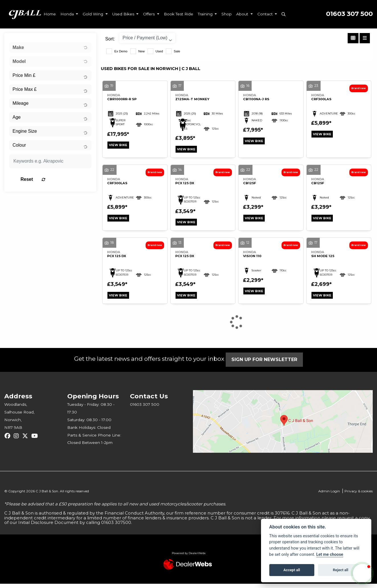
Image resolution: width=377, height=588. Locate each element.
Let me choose (330, 555)
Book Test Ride (179, 14)
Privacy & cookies (359, 495)
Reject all (341, 570)
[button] (362, 573)
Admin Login (329, 495)
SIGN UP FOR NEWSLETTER (268, 364)
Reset (64, 179)
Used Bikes (124, 14)
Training (206, 14)
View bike (120, 146)
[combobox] (50, 48)
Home (50, 14)
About (243, 14)
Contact (266, 14)
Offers (149, 14)
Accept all (292, 570)
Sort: (110, 39)
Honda (68, 14)
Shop (227, 14)
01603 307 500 (349, 14)
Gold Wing (94, 14)
